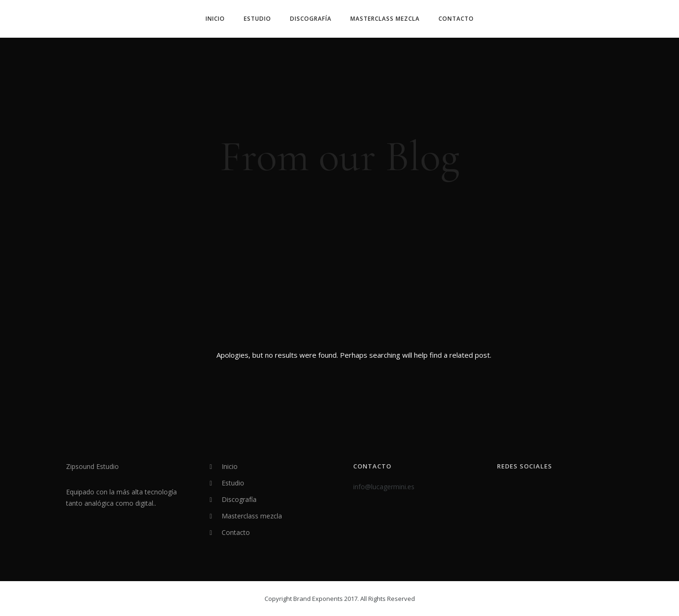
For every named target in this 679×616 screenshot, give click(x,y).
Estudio (257, 19)
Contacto (456, 19)
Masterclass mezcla (385, 19)
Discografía (311, 19)
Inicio (215, 19)
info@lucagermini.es (384, 487)
